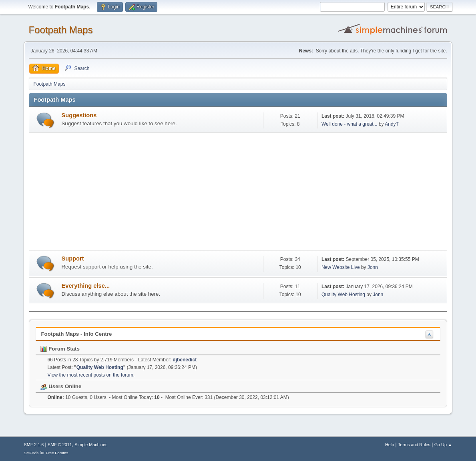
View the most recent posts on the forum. (91, 375)
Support (72, 259)
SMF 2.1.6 (34, 445)
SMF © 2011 (60, 445)
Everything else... (85, 286)
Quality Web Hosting (343, 295)
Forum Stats (60, 349)
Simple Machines (91, 445)
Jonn (373, 267)
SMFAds (31, 453)
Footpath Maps (60, 30)
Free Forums (57, 453)
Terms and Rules (414, 445)
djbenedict (185, 360)
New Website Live (341, 267)
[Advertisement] (238, 193)
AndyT (392, 124)
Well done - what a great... (349, 124)
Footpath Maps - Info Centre (76, 334)
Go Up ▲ (443, 445)
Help (390, 445)
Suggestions (79, 115)
